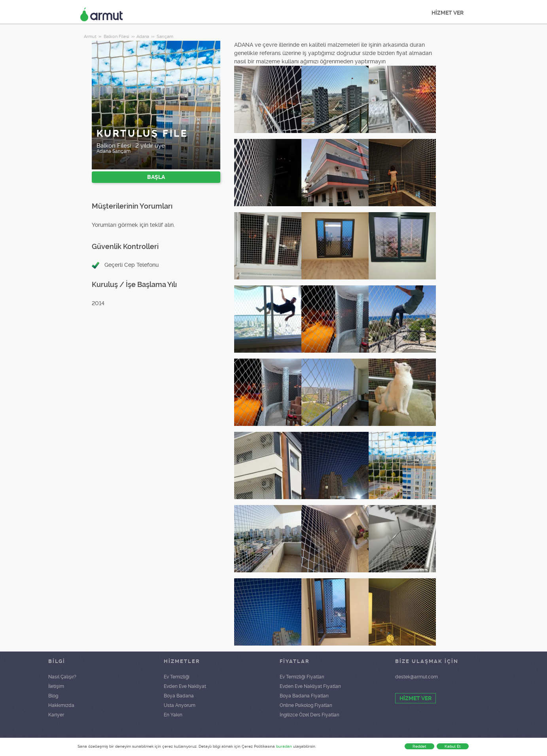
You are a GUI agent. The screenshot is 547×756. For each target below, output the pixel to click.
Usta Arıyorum (180, 705)
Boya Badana (179, 696)
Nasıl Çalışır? (62, 677)
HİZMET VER (448, 13)
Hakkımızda (61, 705)
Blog (53, 696)
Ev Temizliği (177, 677)
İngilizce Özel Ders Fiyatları (309, 715)
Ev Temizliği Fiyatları (302, 677)
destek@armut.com (416, 677)
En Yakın (173, 715)
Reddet (419, 746)
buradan (284, 746)
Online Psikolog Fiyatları (306, 705)
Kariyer (56, 715)
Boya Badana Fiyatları (304, 696)
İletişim (56, 686)
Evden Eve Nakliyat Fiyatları (310, 686)
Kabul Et (453, 746)
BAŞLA (156, 177)
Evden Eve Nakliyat (185, 686)
